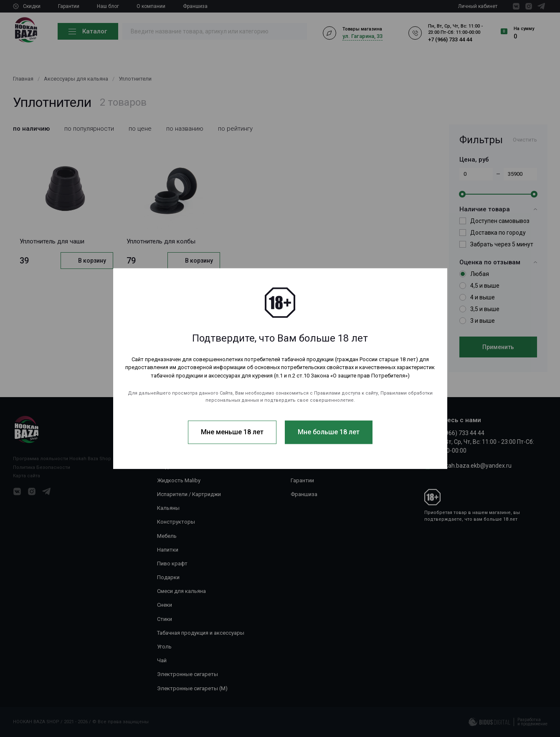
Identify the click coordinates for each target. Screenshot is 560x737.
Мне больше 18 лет (329, 432)
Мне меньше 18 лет (232, 432)
